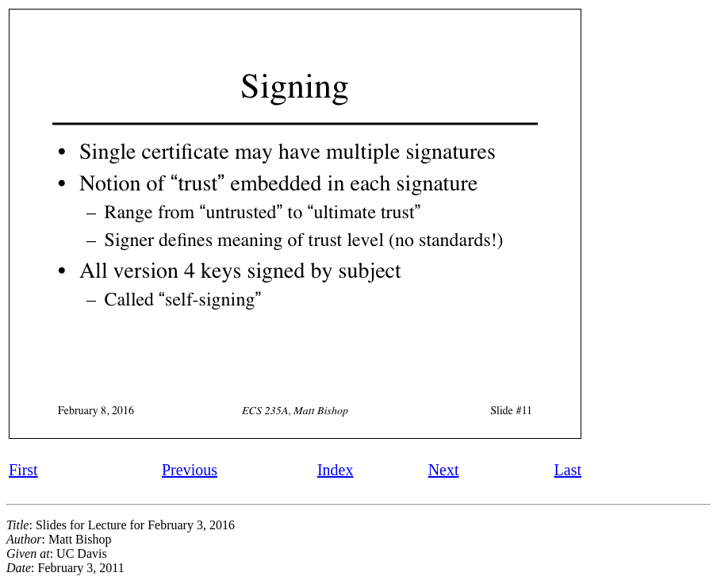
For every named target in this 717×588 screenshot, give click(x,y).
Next (444, 470)
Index (335, 470)
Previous (190, 470)
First (23, 470)
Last (568, 470)
